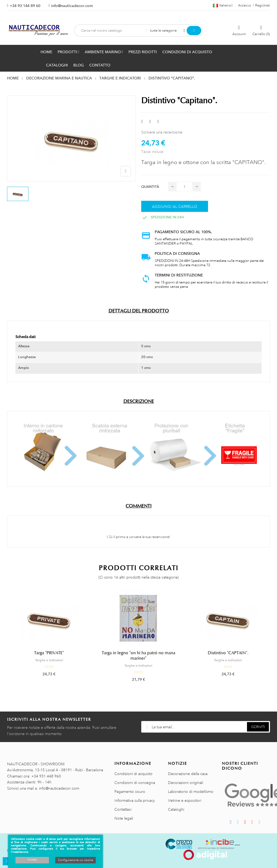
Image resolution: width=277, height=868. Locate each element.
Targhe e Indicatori (49, 660)
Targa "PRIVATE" (49, 653)
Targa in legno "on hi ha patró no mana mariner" (138, 656)
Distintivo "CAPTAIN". (228, 653)
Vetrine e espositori (185, 800)
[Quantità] (184, 187)
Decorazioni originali (186, 783)
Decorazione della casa (188, 774)
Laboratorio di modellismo (191, 792)
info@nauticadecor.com (72, 6)
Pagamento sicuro (130, 792)
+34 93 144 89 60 (25, 6)
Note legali (124, 818)
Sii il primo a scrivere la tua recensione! (138, 537)
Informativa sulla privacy (135, 800)
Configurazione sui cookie (75, 860)
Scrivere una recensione (162, 132)
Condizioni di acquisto (133, 774)
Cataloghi (176, 809)
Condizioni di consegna (135, 783)
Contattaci (123, 809)
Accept (32, 860)
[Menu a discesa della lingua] (223, 5)
